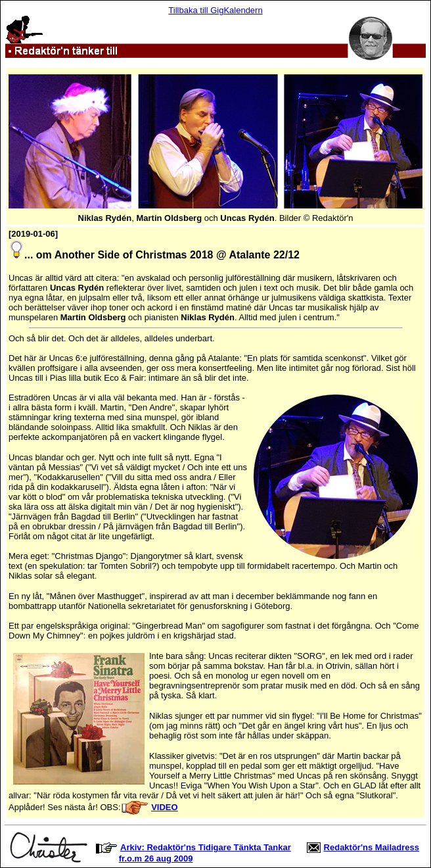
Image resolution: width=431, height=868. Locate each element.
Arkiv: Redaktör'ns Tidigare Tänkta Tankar (206, 847)
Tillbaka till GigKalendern (215, 10)
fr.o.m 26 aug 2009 (156, 858)
